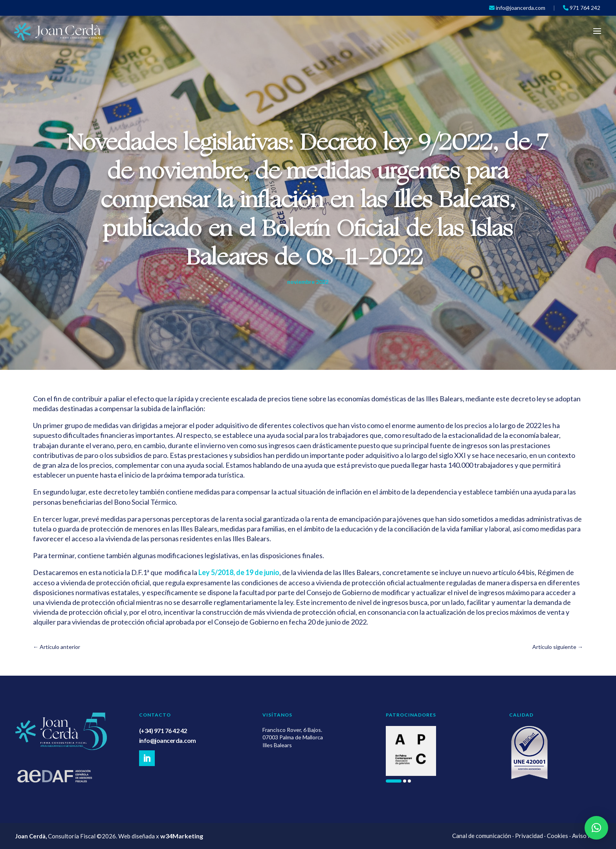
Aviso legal (586, 836)
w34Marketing (182, 836)
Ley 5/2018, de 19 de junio (239, 572)
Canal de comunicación (482, 836)
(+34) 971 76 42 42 (163, 730)
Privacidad (529, 836)
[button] (394, 781)
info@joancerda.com (168, 740)
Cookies (557, 836)
